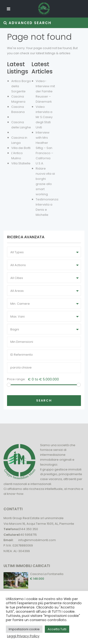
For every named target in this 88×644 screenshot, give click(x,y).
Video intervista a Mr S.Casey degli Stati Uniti (44, 117)
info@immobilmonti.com (37, 540)
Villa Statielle (21, 163)
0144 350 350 (28, 529)
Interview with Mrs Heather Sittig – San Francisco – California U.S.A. (44, 148)
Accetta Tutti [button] (57, 629)
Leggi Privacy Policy (23, 636)
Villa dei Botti (21, 148)
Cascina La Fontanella (47, 574)
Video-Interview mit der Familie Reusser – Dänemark (45, 91)
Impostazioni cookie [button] (24, 629)
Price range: (16, 379)
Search (44, 400)
